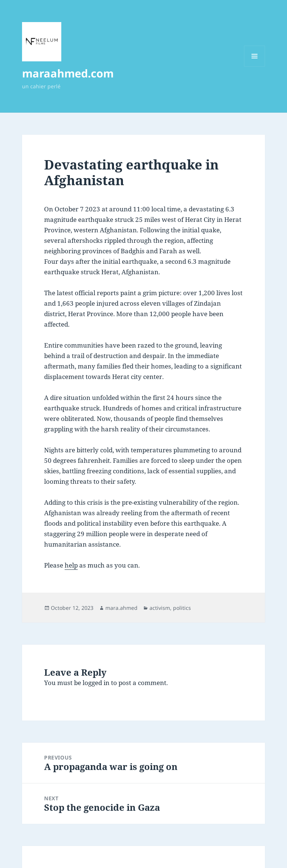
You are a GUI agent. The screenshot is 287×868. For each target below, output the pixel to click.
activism (160, 608)
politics (182, 608)
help (71, 565)
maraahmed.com (68, 73)
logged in (96, 683)
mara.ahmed (121, 608)
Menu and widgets (255, 66)
